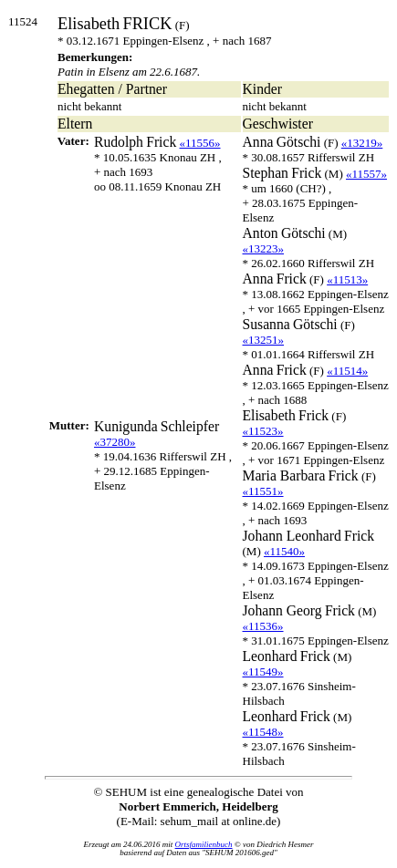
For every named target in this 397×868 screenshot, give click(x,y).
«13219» (362, 143)
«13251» (264, 340)
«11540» (284, 551)
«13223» (264, 248)
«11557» (366, 174)
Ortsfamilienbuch (204, 844)
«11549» (263, 672)
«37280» (115, 442)
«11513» (347, 279)
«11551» (263, 491)
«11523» (263, 431)
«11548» (263, 732)
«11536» (263, 626)
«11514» (347, 371)
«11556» (200, 143)
